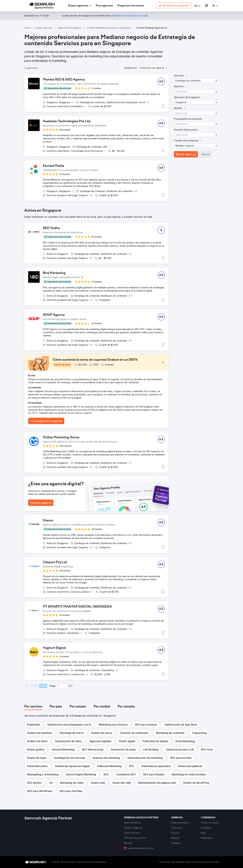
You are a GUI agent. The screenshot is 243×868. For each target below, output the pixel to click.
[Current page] (62, 686)
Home (27, 28)
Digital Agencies (44, 28)
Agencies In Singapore (70, 28)
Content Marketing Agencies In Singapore (109, 28)
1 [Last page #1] (72, 686)
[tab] (33, 707)
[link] (104, 6)
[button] (198, 6)
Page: (53, 686)
